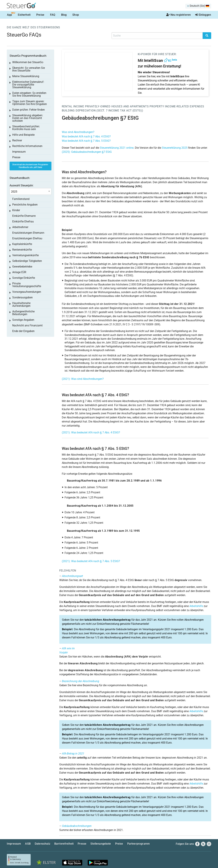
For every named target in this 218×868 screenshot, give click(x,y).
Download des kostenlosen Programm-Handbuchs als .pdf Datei (30, 166)
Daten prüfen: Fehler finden (29, 110)
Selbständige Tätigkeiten (27, 261)
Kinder (16, 210)
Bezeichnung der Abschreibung (81, 681)
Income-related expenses (184, 106)
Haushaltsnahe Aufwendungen (21, 304)
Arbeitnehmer (20, 227)
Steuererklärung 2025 (175, 148)
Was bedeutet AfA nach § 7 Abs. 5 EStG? (86, 141)
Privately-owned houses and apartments (117, 106)
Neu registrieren (178, 15)
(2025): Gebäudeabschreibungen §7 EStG (87, 152)
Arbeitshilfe (196, 606)
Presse (16, 157)
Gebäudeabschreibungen (77, 826)
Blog (64, 15)
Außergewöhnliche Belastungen (23, 313)
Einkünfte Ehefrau (23, 221)
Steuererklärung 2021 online (117, 148)
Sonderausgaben (22, 297)
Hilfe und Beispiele (23, 135)
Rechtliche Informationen (27, 146)
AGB (28, 844)
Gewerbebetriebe (22, 267)
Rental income (73, 106)
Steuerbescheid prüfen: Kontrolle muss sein (26, 128)
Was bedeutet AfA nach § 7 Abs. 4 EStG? (86, 136)
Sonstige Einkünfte (24, 278)
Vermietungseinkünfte (25, 255)
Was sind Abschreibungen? (78, 132)
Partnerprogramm (138, 844)
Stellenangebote (101, 844)
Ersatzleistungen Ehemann (28, 233)
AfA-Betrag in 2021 (73, 754)
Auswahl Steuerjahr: (22, 185)
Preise (40, 15)
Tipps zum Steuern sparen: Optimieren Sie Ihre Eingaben (30, 103)
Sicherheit (24, 15)
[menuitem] (198, 6)
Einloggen (203, 15)
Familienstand (21, 199)
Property (157, 106)
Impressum (19, 152)
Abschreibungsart (72, 576)
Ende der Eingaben (23, 331)
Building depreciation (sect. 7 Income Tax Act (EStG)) (103, 111)
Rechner (17, 140)
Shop (76, 15)
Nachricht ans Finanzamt (27, 325)
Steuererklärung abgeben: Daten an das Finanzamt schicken (28, 118)
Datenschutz (42, 844)
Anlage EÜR (19, 272)
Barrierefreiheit (64, 844)
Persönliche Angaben (25, 205)
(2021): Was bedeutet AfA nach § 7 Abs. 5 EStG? (91, 561)
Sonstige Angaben (23, 320)
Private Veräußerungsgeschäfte (27, 285)
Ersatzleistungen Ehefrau (27, 238)
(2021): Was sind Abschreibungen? (83, 379)
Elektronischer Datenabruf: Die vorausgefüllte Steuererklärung (28, 85)
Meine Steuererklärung (26, 76)
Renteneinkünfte (22, 250)
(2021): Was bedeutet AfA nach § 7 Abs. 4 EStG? (91, 432)
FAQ (53, 15)
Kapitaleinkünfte (22, 244)
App (9, 15)
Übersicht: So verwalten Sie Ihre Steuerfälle (29, 69)
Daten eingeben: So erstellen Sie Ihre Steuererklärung (29, 94)
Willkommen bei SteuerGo (28, 62)
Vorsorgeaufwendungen (27, 292)
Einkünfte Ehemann (24, 216)
